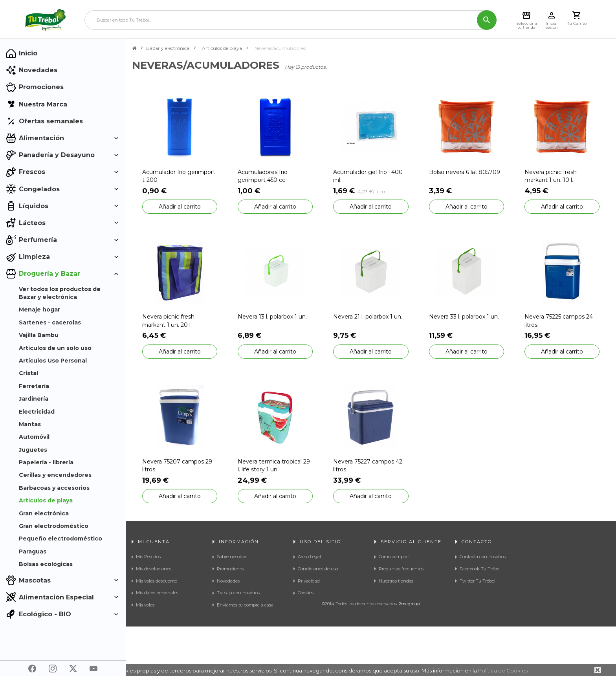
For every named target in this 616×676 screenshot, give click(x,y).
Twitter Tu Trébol (478, 581)
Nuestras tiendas (396, 581)
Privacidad (309, 581)
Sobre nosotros (232, 557)
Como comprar (394, 557)
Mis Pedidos (148, 557)
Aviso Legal (309, 557)
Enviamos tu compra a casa (245, 605)
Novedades (228, 581)
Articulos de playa (222, 48)
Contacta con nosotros (483, 557)
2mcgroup (409, 653)
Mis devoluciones (154, 569)
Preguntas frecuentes (401, 569)
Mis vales (145, 605)
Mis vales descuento (157, 581)
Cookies (306, 593)
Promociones (230, 569)
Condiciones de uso (318, 569)
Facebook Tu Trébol (480, 569)
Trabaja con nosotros (238, 593)
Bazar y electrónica (168, 48)
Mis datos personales (157, 593)
